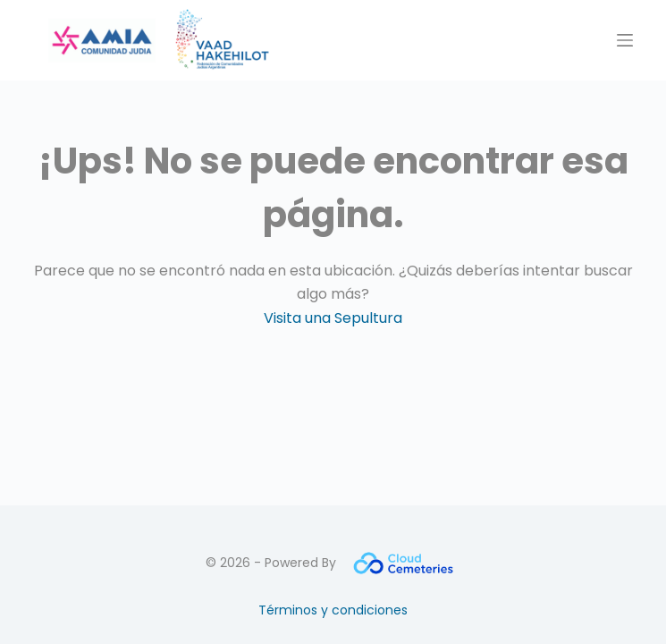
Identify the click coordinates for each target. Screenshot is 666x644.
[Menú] (625, 40)
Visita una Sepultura (333, 318)
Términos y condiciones (333, 610)
